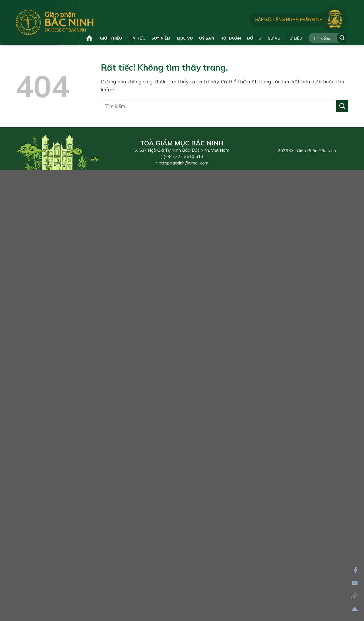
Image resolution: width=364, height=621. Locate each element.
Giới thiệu (111, 38)
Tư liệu (294, 38)
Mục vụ (185, 38)
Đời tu (254, 38)
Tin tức (137, 38)
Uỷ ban (207, 38)
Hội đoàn (231, 38)
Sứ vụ (274, 38)
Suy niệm (161, 38)
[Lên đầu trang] (355, 609)
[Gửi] (342, 38)
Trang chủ (89, 38)
